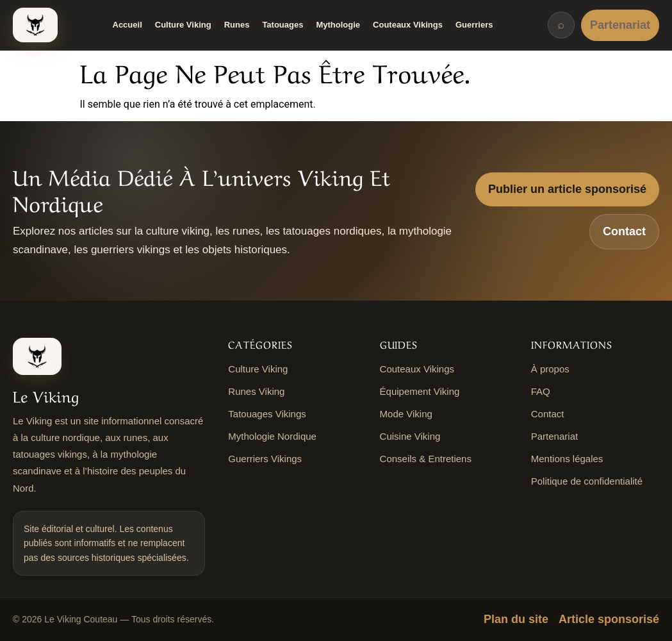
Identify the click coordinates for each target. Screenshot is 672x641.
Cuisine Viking (410, 436)
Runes (237, 25)
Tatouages (283, 25)
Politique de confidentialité (587, 481)
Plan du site (516, 619)
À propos (550, 369)
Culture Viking (183, 25)
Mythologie (338, 25)
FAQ (541, 391)
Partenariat (620, 25)
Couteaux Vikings (408, 25)
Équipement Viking (420, 391)
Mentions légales (567, 459)
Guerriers (474, 25)
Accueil (127, 25)
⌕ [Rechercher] (561, 25)
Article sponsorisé (609, 619)
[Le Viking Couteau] (35, 25)
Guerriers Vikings (265, 459)
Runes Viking (256, 391)
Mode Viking (406, 414)
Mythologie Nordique (272, 436)
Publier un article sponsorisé (567, 189)
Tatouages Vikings (267, 414)
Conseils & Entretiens (426, 459)
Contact (624, 231)
